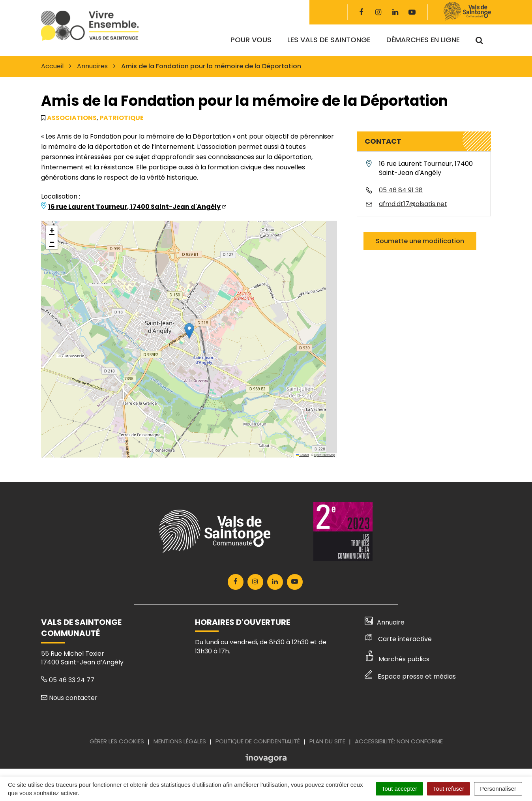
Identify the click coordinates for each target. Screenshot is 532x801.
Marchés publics (397, 659)
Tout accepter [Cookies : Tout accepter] (399, 789)
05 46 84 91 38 (401, 190)
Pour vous (251, 40)
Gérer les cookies (117, 741)
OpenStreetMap (325, 455)
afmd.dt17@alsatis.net (413, 204)
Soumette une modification (420, 241)
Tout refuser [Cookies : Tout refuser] (449, 789)
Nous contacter (69, 698)
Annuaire (385, 622)
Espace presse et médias (410, 676)
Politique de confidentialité (258, 741)
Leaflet (302, 455)
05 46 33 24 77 (68, 680)
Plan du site (327, 741)
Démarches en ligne (423, 40)
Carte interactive (398, 639)
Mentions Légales (180, 741)
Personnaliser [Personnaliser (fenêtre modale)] (498, 789)
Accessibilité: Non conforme (399, 741)
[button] (189, 331)
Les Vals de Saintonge (329, 40)
